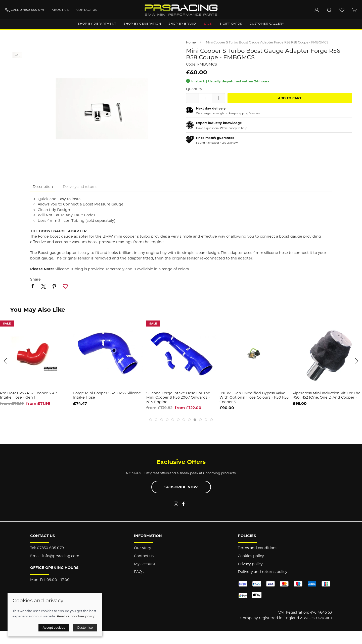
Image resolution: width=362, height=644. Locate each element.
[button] (329, 10)
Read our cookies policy (76, 616)
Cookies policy (251, 556)
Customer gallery (267, 24)
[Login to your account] (317, 10)
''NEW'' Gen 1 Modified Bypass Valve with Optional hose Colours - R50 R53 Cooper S (254, 397)
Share (35, 279)
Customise (85, 628)
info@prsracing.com (61, 556)
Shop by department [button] (97, 24)
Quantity (194, 89)
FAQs (139, 572)
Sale (208, 24)
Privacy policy (250, 564)
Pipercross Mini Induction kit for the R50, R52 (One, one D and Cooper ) (327, 395)
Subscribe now (181, 487)
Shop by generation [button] (142, 24)
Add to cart (290, 98)
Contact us (87, 10)
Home (191, 42)
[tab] (151, 420)
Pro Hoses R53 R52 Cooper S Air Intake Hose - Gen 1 (29, 395)
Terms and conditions (258, 548)
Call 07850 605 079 (25, 10)
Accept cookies (54, 628)
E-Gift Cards (231, 24)
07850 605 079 (50, 548)
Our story (143, 548)
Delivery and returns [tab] (80, 187)
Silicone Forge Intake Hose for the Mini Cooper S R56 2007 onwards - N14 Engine (178, 397)
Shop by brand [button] (182, 24)
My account (145, 564)
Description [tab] (43, 187)
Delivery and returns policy (263, 572)
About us (60, 10)
